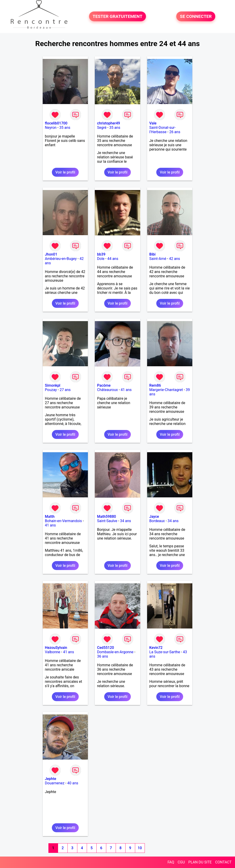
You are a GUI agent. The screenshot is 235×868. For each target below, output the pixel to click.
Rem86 (155, 385)
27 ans (65, 390)
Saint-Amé (158, 259)
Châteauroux (107, 390)
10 (140, 848)
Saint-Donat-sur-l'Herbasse (162, 130)
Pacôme (104, 385)
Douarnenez (55, 783)
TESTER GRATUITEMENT (118, 16)
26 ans (175, 132)
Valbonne (53, 652)
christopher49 (109, 123)
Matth (50, 517)
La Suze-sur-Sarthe (165, 652)
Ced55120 (106, 648)
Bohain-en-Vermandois (63, 521)
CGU (181, 862)
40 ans (73, 783)
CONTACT (223, 862)
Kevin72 (156, 648)
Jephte (51, 779)
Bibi (152, 254)
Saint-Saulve (107, 521)
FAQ (171, 862)
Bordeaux (157, 521)
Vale (153, 123)
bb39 (101, 254)
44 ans (113, 259)
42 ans (175, 259)
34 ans (126, 521)
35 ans (65, 128)
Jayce (154, 517)
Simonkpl (53, 385)
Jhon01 (51, 254)
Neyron (51, 128)
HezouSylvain (56, 648)
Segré (102, 128)
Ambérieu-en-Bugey (61, 259)
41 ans (126, 390)
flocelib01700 (56, 123)
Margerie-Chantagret (166, 390)
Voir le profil (65, 172)
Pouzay (51, 390)
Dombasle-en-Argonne (115, 652)
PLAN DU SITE (200, 862)
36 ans (103, 656)
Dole (101, 259)
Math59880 (106, 517)
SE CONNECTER (196, 16)
